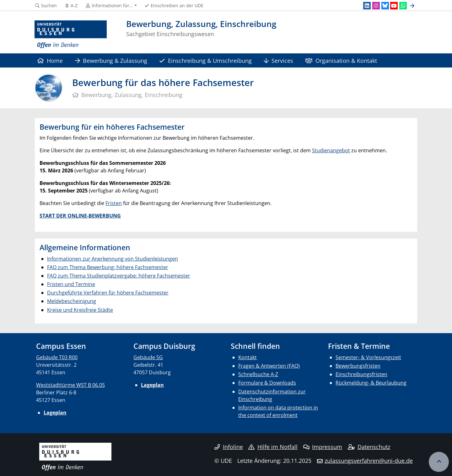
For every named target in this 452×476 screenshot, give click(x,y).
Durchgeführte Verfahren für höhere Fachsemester (108, 293)
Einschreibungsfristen (361, 374)
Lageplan (55, 413)
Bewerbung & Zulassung (111, 60)
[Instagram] (376, 6)
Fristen (114, 203)
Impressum (323, 447)
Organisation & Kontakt (341, 60)
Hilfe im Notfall (273, 447)
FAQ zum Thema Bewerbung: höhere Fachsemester (108, 267)
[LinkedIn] (367, 6)
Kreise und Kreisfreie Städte (80, 310)
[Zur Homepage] (71, 35)
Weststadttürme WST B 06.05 (70, 385)
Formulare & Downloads (267, 383)
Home (50, 60)
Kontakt (248, 357)
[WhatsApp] (403, 6)
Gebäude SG (148, 357)
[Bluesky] (385, 6)
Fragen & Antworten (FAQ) (269, 366)
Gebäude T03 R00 (57, 357)
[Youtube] (394, 6)
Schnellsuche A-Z (258, 374)
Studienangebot (331, 150)
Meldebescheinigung (72, 301)
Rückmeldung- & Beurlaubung (371, 383)
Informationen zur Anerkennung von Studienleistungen (113, 259)
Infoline (229, 447)
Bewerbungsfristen (358, 366)
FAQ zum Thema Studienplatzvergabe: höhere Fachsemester (119, 276)
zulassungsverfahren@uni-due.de (369, 461)
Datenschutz (369, 447)
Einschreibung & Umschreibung (205, 60)
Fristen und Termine (71, 284)
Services (278, 60)
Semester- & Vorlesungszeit (368, 357)
